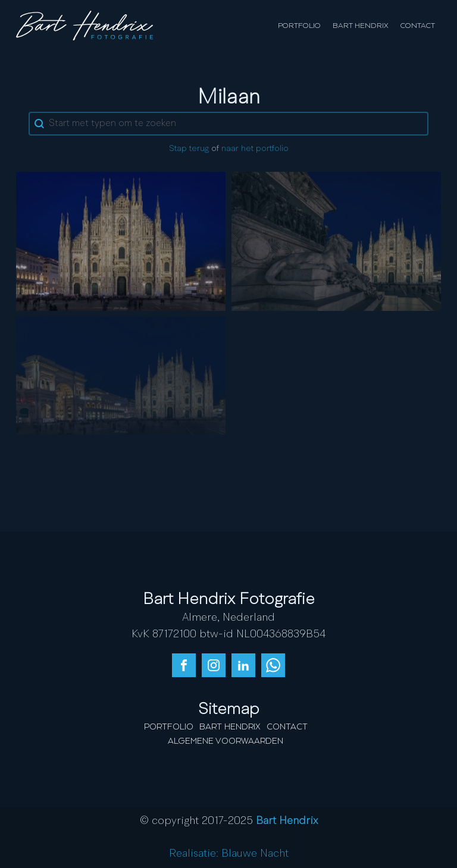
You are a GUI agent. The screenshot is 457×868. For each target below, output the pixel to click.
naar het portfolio (255, 149)
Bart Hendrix (361, 26)
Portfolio (299, 26)
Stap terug (189, 149)
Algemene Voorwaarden (226, 741)
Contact (418, 26)
